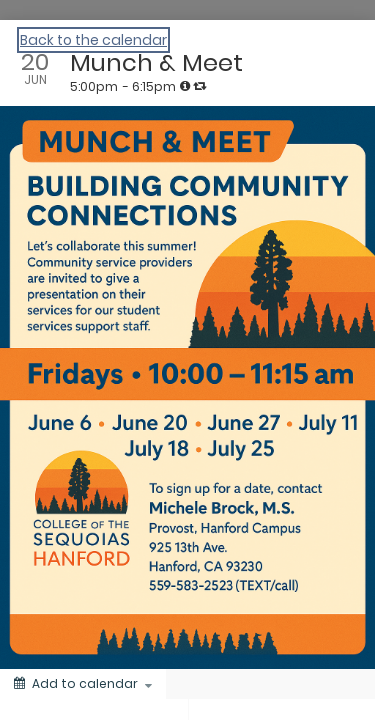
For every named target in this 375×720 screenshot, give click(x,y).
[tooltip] (185, 86)
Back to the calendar (93, 40)
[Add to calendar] (83, 684)
